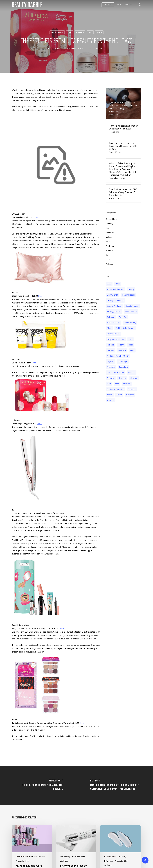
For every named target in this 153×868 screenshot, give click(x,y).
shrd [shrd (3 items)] (109, 383)
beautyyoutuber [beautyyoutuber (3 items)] (114, 311)
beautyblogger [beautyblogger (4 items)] (129, 294)
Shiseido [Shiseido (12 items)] (134, 378)
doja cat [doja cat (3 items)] (123, 317)
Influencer (110, 232)
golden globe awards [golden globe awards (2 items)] (125, 328)
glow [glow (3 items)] (109, 328)
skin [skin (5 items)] (117, 383)
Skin (90, 32)
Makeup (80, 32)
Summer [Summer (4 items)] (132, 389)
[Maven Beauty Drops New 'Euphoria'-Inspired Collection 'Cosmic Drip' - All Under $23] (115, 785)
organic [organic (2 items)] (110, 361)
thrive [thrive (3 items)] (110, 394)
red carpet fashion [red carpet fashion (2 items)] (115, 372)
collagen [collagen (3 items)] (111, 317)
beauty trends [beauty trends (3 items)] (132, 306)
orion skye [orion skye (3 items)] (123, 361)
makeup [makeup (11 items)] (110, 350)
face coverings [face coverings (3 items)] (113, 322)
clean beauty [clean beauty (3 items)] (131, 311)
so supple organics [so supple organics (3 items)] (115, 389)
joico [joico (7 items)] (131, 344)
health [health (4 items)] (121, 344)
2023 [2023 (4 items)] (118, 283)
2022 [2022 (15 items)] (109, 283)
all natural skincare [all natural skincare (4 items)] (115, 289)
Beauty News (57, 32)
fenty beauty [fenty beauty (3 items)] (130, 322)
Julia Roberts (56, 48)
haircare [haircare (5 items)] (111, 344)
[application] (56, 166)
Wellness (109, 264)
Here (38, 217)
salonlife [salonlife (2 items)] (111, 378)
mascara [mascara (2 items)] (122, 350)
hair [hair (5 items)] (130, 339)
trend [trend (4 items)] (119, 394)
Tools (99, 32)
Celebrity (109, 223)
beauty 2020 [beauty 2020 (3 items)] (112, 294)
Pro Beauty (110, 246)
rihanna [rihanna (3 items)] (132, 372)
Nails (108, 241)
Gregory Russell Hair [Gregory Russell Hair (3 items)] (116, 339)
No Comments (96, 48)
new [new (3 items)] (132, 350)
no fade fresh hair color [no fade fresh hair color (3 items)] (118, 355)
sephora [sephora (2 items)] (122, 378)
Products (109, 250)
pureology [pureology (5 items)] (123, 367)
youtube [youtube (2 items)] (111, 400)
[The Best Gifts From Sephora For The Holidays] (38, 785)
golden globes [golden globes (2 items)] (113, 333)
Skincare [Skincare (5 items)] (127, 383)
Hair (70, 32)
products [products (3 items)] (111, 367)
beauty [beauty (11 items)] (131, 289)
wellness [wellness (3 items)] (130, 394)
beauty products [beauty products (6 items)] (114, 306)
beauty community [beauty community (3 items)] (115, 300)
